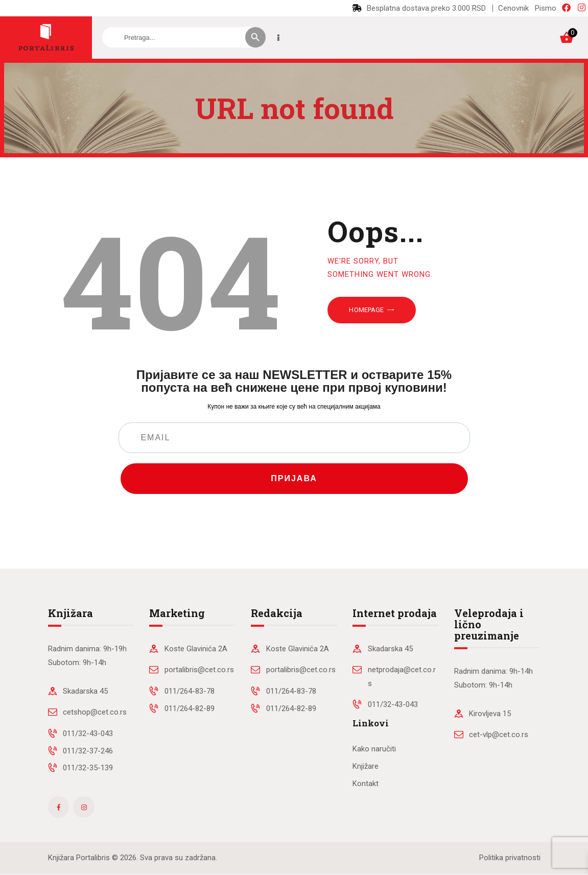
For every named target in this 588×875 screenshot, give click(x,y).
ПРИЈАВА (294, 478)
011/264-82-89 (190, 708)
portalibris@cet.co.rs (199, 670)
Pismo (546, 8)
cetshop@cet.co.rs (95, 712)
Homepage (366, 310)
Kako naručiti (374, 749)
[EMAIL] (294, 438)
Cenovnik (513, 8)
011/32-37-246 (88, 751)
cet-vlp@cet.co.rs (499, 735)
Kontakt (366, 784)
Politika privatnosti (510, 858)
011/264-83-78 (190, 691)
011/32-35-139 (88, 768)
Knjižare (366, 766)
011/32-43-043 (88, 734)
